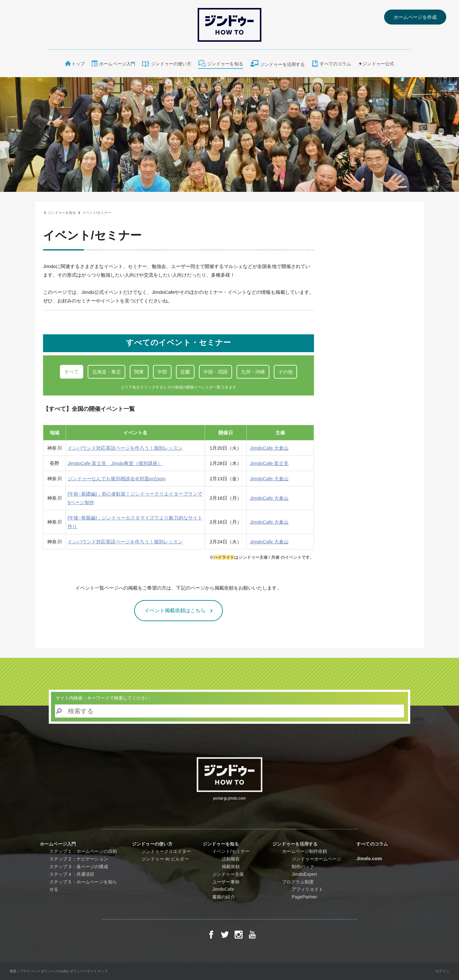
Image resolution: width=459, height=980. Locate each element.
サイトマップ (97, 971)
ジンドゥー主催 (228, 874)
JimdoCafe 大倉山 (269, 448)
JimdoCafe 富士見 (269, 463)
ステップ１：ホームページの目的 (83, 851)
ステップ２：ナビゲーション (79, 859)
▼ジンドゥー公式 (376, 64)
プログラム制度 (298, 882)
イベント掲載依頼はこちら (176, 610)
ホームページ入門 (117, 64)
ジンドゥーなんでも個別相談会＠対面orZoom (117, 479)
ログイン (442, 971)
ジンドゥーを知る (225, 64)
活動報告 (231, 859)
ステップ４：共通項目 (72, 874)
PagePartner (310, 897)
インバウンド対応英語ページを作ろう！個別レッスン (125, 448)
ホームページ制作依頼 (305, 851)
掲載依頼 (231, 867)
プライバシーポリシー (37, 971)
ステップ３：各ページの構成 (79, 867)
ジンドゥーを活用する (283, 64)
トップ (78, 64)
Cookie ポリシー (71, 971)
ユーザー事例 (226, 882)
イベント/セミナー (97, 213)
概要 (13, 971)
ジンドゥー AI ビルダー (165, 859)
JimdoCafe (223, 889)
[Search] (229, 711)
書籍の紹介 (224, 897)
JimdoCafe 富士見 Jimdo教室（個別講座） (115, 463)
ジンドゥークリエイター (166, 851)
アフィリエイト (313, 889)
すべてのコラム (335, 64)
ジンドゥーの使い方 (171, 64)
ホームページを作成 (415, 17)
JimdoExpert (307, 874)
